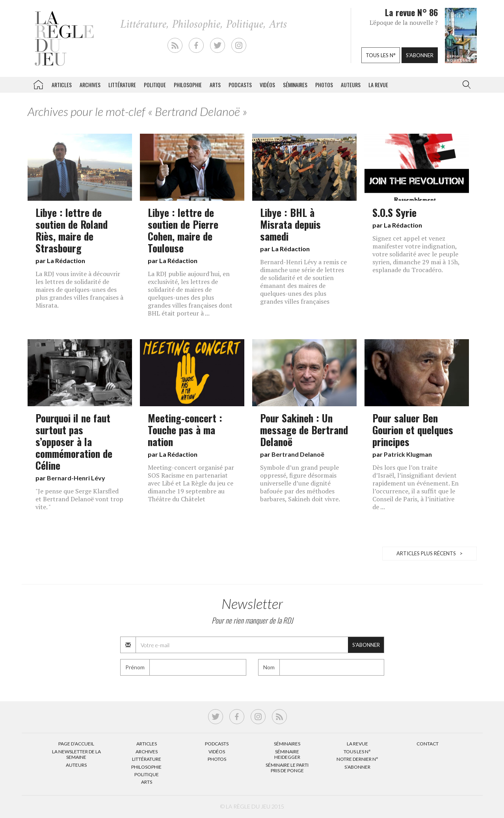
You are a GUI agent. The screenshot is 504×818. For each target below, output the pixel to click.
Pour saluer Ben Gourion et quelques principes (413, 430)
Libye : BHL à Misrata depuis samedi (290, 224)
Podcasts (240, 85)
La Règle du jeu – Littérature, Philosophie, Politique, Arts (38, 83)
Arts (215, 85)
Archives (90, 85)
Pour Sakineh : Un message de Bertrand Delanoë (304, 430)
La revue (378, 85)
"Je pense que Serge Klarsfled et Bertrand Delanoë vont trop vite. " (79, 499)
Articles (62, 85)
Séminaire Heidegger (287, 754)
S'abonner (420, 55)
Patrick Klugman (408, 454)
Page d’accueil (76, 744)
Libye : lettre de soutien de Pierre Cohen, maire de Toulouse (183, 230)
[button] (465, 85)
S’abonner (357, 767)
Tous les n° (381, 55)
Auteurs (351, 85)
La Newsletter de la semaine (76, 754)
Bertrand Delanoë (298, 454)
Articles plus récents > (430, 553)
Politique (155, 85)
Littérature (122, 85)
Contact (428, 744)
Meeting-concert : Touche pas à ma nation (185, 430)
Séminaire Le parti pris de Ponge (287, 768)
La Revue (357, 744)
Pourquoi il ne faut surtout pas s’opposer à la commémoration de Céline (74, 441)
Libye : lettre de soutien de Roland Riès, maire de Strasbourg (72, 230)
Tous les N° (357, 752)
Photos (324, 85)
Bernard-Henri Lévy (76, 478)
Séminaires (295, 85)
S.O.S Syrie (394, 212)
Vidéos (267, 85)
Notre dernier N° (357, 759)
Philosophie (188, 85)
